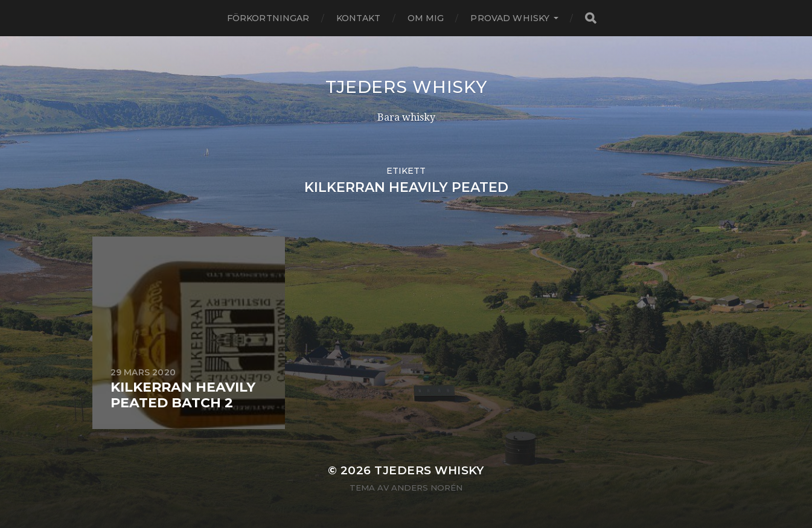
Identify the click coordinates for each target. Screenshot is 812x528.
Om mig (426, 18)
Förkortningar (268, 18)
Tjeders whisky (406, 87)
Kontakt (359, 18)
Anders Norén (427, 488)
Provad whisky (510, 18)
